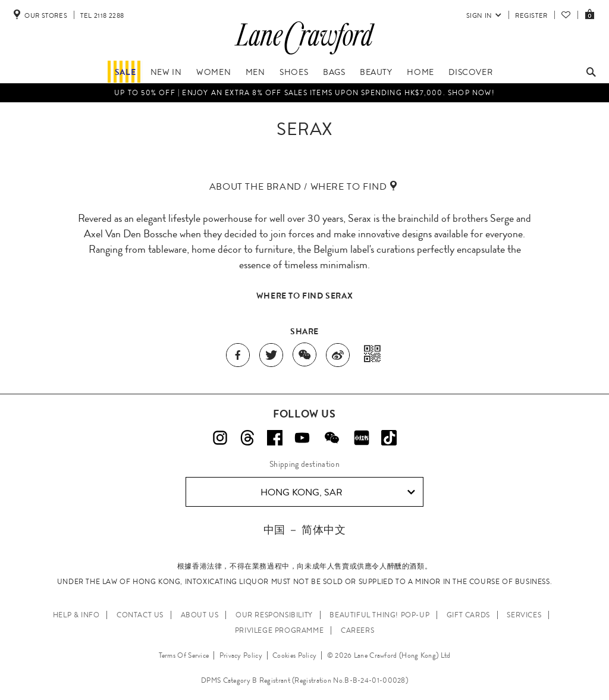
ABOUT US (200, 615)
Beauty (376, 72)
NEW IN (166, 72)
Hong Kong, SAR (338, 492)
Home (420, 72)
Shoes (294, 72)
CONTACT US (140, 615)
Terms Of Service (184, 655)
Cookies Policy (294, 655)
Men (255, 72)
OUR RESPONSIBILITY (274, 615)
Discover (470, 72)
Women (214, 72)
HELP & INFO (76, 615)
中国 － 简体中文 (304, 530)
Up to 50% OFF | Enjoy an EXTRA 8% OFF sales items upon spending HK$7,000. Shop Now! (304, 93)
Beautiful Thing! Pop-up (379, 615)
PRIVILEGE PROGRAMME (279, 630)
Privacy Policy (241, 655)
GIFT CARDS (468, 615)
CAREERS (357, 630)
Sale (125, 72)
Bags (334, 72)
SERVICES (524, 615)
